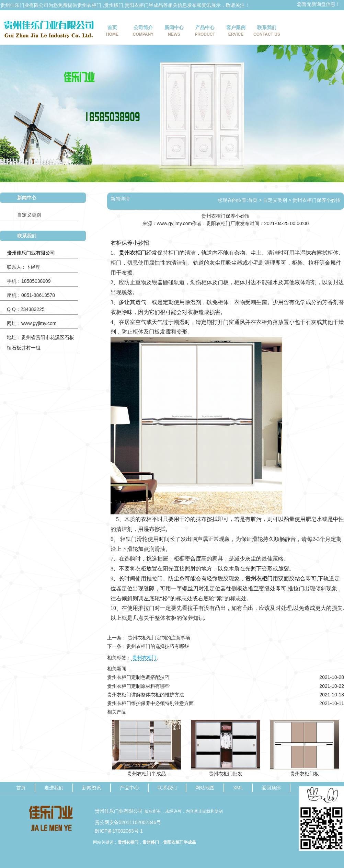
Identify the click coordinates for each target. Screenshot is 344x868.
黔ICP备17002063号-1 (119, 831)
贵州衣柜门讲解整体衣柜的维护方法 (146, 695)
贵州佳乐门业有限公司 (119, 811)
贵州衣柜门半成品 (147, 774)
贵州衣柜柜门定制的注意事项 (158, 638)
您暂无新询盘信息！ (319, 4)
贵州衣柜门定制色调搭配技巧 (138, 677)
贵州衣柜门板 (305, 774)
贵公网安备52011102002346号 (128, 822)
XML (238, 788)
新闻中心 (174, 32)
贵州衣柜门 (89, 5)
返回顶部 (271, 788)
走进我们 (54, 788)
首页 (112, 32)
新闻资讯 (92, 788)
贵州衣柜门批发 (226, 774)
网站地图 (205, 788)
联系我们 (267, 32)
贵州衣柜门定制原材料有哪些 (138, 686)
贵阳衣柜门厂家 (223, 223)
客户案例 (236, 32)
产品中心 (205, 32)
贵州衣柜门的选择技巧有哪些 (158, 646)
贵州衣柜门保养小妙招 (317, 200)
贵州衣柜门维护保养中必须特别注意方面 (150, 703)
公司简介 (143, 32)
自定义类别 (29, 215)
